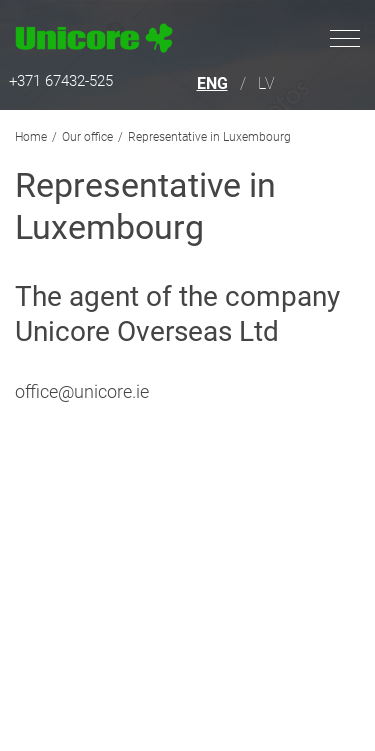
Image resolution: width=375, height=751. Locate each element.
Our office (87, 137)
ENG (212, 83)
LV (266, 83)
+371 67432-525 (61, 81)
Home (31, 137)
